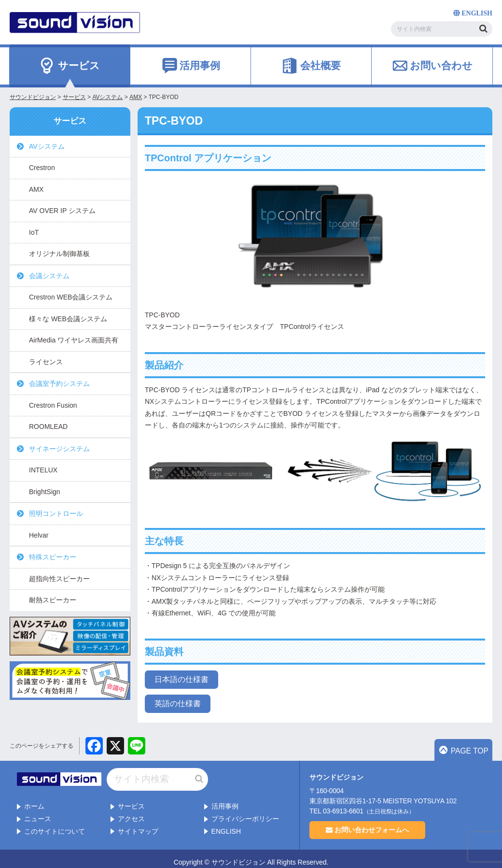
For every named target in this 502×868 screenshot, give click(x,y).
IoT (34, 232)
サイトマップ (138, 824)
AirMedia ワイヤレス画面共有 (74, 340)
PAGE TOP (469, 752)
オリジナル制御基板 (59, 254)
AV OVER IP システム (62, 211)
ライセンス (46, 362)
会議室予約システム (59, 384)
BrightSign (45, 492)
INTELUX (43, 470)
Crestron (42, 168)
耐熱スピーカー (53, 600)
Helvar (39, 535)
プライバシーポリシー (245, 811)
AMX (36, 189)
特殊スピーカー (53, 557)
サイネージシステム (59, 449)
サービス (131, 799)
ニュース (38, 811)
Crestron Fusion (53, 405)
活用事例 (225, 799)
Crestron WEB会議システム (71, 297)
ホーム (34, 799)
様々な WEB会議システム (68, 319)
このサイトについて (55, 824)
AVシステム (47, 146)
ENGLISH (226, 824)
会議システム (49, 276)
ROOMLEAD (48, 427)
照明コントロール (56, 513)
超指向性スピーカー (59, 579)
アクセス (131, 811)
